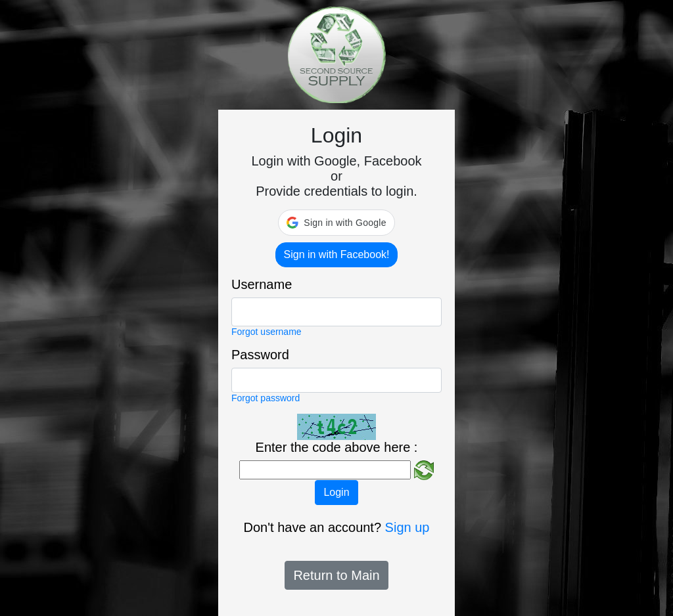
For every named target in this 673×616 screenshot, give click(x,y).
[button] (336, 223)
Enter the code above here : (337, 447)
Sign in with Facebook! (337, 254)
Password (260, 355)
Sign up (407, 527)
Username (262, 284)
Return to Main (336, 575)
